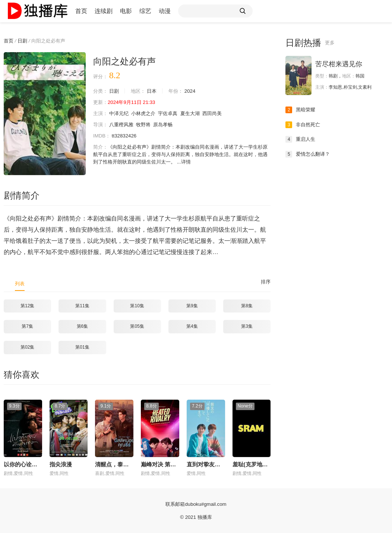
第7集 (27, 326)
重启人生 (301, 139)
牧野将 (147, 125)
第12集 (27, 306)
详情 (214, 162)
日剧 (24, 41)
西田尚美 (221, 114)
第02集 (27, 347)
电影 (126, 11)
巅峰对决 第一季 (161, 464)
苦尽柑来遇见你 (339, 64)
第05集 (137, 326)
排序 (265, 282)
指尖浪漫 (61, 464)
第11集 (82, 306)
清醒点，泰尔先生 (117, 464)
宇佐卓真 (173, 114)
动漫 (165, 11)
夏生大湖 (197, 114)
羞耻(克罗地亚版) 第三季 (263, 464)
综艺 (145, 11)
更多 (330, 43)
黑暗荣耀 (301, 110)
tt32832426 (126, 136)
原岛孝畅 (168, 125)
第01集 (82, 347)
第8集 (247, 306)
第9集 (192, 306)
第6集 (83, 326)
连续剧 (104, 11)
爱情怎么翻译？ (309, 154)
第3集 (247, 326)
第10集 (137, 306)
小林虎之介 (147, 114)
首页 (81, 11)
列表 (20, 283)
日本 (155, 91)
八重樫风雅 (123, 125)
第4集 (192, 326)
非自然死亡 (304, 125)
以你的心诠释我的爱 (29, 464)
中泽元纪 (121, 114)
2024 (195, 91)
